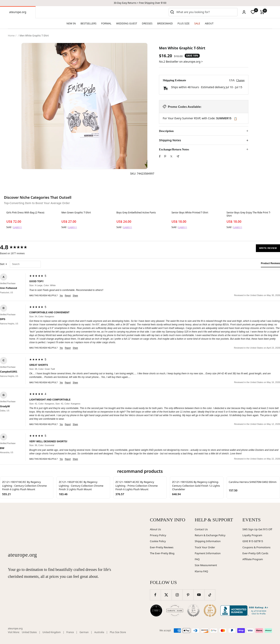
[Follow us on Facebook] (155, 595)
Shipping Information (208, 541)
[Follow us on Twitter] (166, 595)
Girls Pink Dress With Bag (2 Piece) (25, 213)
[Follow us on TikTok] (210, 595)
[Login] (244, 12)
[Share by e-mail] (178, 156)
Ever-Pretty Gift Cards (255, 553)
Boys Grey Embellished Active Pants (136, 213)
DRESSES (147, 23)
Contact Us (201, 529)
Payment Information (208, 553)
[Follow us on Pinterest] (188, 595)
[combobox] (206, 12)
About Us (155, 529)
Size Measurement (206, 565)
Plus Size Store (118, 632)
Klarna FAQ (201, 571)
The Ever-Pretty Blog (162, 553)
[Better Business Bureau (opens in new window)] (245, 611)
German (84, 632)
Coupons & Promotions (256, 547)
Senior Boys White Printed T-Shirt (190, 213)
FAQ (197, 559)
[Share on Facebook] (160, 156)
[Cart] (262, 12)
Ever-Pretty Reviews (162, 547)
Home (11, 36)
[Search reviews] (25, 264)
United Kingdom (52, 632)
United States (29, 632)
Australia (99, 632)
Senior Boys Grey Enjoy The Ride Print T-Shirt (249, 214)
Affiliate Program (253, 559)
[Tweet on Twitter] (171, 156)
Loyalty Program (252, 535)
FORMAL (106, 23)
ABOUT (209, 23)
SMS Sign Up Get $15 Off (257, 529)
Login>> (17, 227)
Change (240, 80)
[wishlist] (253, 12)
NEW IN (71, 23)
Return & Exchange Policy (210, 535)
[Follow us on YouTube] (199, 595)
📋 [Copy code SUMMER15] (235, 119)
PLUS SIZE (184, 23)
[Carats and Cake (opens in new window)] (175, 611)
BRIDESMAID (165, 23)
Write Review (268, 248)
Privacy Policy (158, 535)
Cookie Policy (158, 541)
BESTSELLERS (88, 23)
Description (166, 131)
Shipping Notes (170, 140)
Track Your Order (205, 547)
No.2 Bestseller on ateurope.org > (181, 62)
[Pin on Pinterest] (165, 156)
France (70, 632)
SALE (197, 23)
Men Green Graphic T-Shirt (76, 213)
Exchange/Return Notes (174, 149)
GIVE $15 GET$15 (253, 541)
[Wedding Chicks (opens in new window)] (156, 611)
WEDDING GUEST (127, 23)
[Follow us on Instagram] (177, 595)
